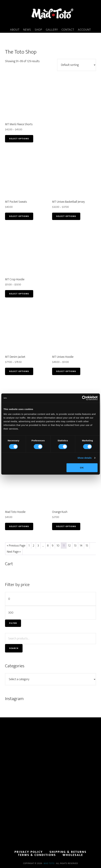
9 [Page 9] (53, 546)
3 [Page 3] (38, 546)
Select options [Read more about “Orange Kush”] (66, 526)
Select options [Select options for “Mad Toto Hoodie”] (19, 526)
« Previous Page (16, 546)
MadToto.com (50, 14)
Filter (13, 623)
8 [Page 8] (48, 546)
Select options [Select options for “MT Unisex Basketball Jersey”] (66, 216)
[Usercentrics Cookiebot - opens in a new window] (84, 398)
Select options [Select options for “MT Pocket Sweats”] (19, 216)
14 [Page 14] (81, 546)
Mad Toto (49, 863)
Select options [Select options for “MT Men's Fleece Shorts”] (19, 139)
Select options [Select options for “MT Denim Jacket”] (19, 371)
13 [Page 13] (75, 546)
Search (14, 648)
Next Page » (14, 552)
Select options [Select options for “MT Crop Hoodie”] (19, 294)
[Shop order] (77, 65)
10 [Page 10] (58, 546)
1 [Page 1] (29, 546)
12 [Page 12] (69, 546)
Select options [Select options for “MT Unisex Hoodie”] (66, 371)
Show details (85, 458)
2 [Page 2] (34, 546)
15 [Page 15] (87, 546)
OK (82, 468)
